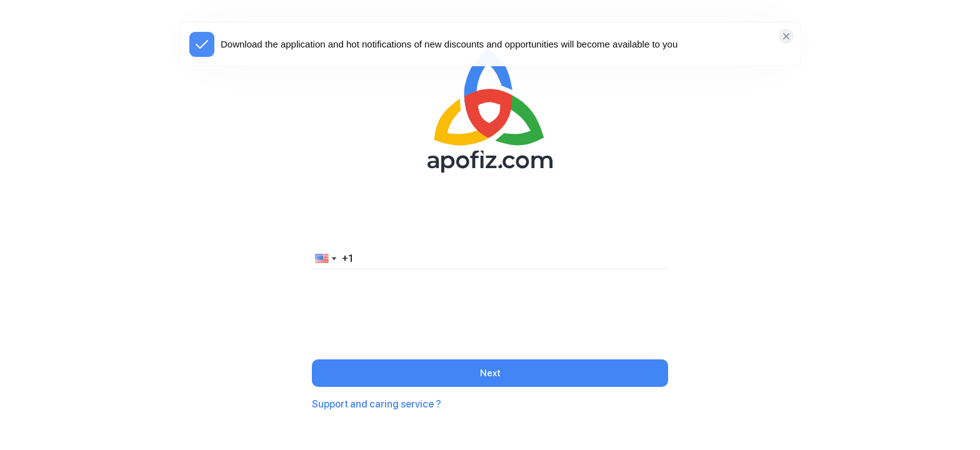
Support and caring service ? (377, 404)
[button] (324, 258)
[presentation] (490, 304)
